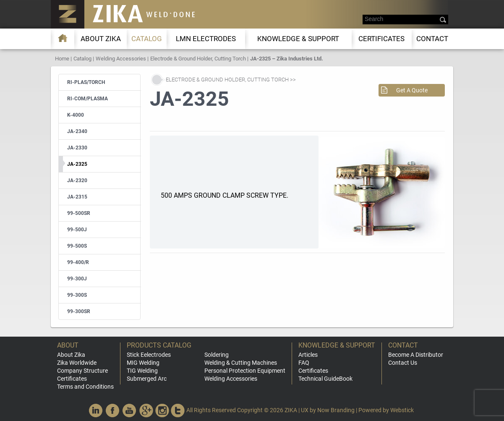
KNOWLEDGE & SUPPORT (298, 39)
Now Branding (336, 410)
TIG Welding (142, 371)
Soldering (217, 355)
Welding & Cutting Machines (241, 363)
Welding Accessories (121, 59)
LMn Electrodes (206, 39)
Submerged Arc (147, 379)
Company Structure (82, 371)
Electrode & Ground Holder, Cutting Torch (198, 59)
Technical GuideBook (325, 379)
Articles (308, 355)
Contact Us (403, 363)
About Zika (71, 355)
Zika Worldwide (77, 363)
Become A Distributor (416, 355)
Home (62, 59)
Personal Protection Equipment (245, 371)
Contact (432, 39)
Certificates (381, 39)
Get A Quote (412, 90)
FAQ (304, 363)
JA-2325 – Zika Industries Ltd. (287, 59)
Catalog (147, 39)
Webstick (402, 410)
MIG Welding (143, 363)
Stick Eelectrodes (149, 355)
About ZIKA (101, 39)
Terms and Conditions (85, 387)
